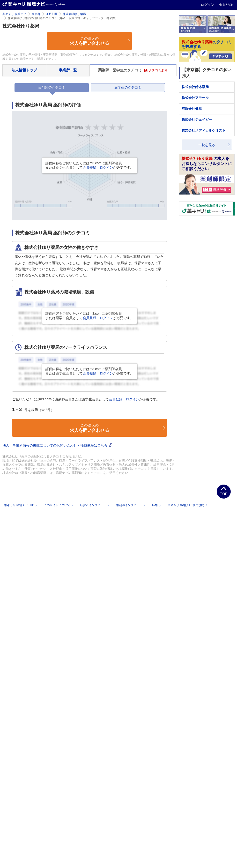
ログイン (208, 5)
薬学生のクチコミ (128, 87)
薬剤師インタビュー (131, 505)
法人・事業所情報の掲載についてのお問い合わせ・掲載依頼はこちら (57, 445)
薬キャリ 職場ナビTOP (21, 505)
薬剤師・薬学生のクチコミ (133, 70)
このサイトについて (59, 505)
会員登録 (226, 5)
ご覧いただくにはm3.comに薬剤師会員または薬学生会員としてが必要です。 (86, 399)
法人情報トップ (24, 70)
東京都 (36, 14)
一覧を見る (207, 145)
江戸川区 (52, 14)
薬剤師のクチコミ (52, 87)
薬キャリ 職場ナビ (14, 14)
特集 (157, 505)
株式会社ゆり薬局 (74, 14)
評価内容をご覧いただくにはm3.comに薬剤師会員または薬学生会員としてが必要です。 (89, 165)
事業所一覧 (68, 70)
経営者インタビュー (95, 505)
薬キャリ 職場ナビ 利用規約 (187, 505)
